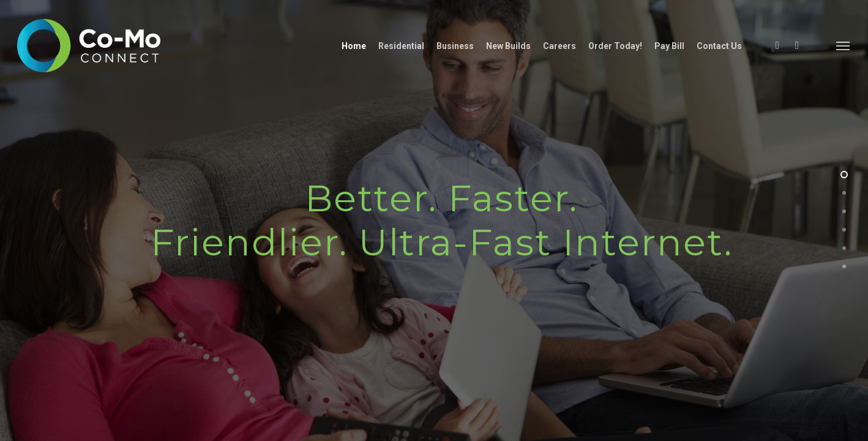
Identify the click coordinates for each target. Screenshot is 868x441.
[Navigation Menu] (844, 47)
